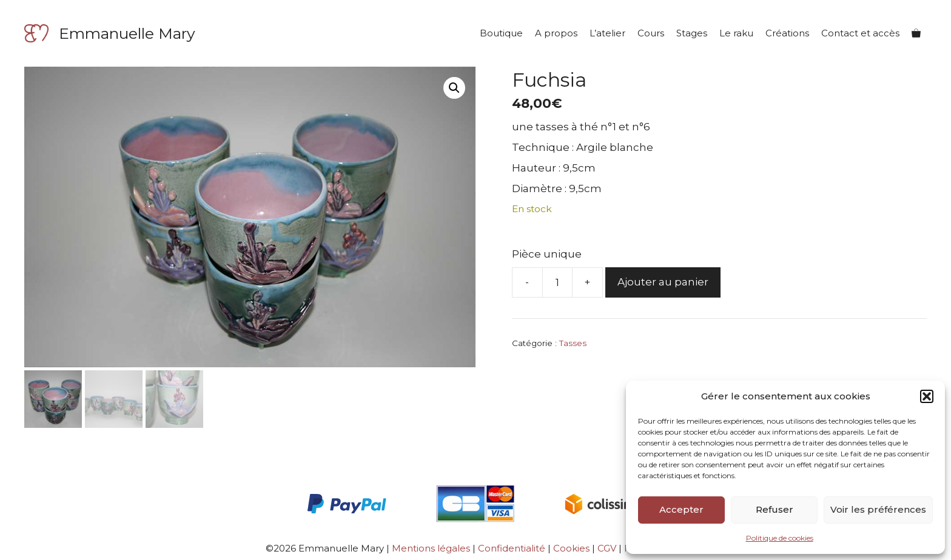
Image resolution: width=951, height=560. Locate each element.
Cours (651, 33)
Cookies (571, 548)
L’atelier (607, 33)
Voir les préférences (878, 509)
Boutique (501, 33)
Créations (787, 33)
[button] (927, 396)
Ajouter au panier (663, 282)
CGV (608, 548)
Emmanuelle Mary (127, 33)
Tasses (573, 343)
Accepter (681, 509)
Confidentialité (512, 548)
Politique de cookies (780, 538)
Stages (692, 33)
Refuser (775, 509)
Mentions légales (431, 548)
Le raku (736, 33)
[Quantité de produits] (557, 282)
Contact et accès (860, 33)
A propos (556, 33)
